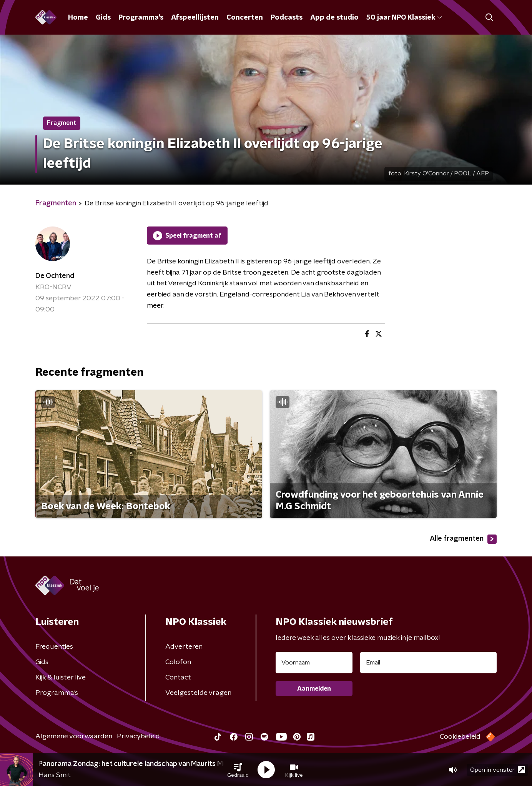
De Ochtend (55, 276)
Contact (178, 678)
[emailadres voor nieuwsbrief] (428, 663)
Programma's (141, 18)
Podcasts (287, 18)
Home (78, 18)
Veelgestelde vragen (198, 693)
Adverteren (184, 647)
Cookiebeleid (460, 737)
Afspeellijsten (195, 18)
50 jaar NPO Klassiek (404, 18)
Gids (103, 18)
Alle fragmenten (463, 539)
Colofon (178, 662)
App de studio (334, 18)
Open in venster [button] (498, 770)
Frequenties (54, 647)
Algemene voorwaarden (74, 736)
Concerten (245, 18)
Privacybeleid (138, 736)
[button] (238, 770)
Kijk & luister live (61, 678)
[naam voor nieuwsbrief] (314, 663)
